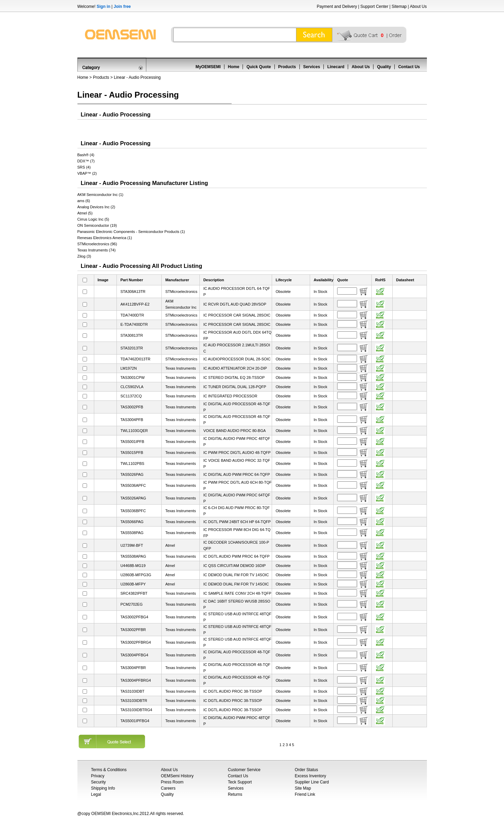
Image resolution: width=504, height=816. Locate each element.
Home (233, 67)
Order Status (306, 770)
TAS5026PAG (132, 474)
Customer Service (244, 770)
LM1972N (128, 368)
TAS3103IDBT (132, 691)
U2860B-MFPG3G (136, 575)
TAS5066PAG (132, 522)
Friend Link (305, 794)
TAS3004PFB (132, 420)
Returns (235, 794)
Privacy (98, 776)
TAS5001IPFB (132, 442)
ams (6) (84, 201)
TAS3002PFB (132, 407)
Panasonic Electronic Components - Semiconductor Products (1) (131, 232)
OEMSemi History (177, 776)
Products (287, 67)
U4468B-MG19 (133, 566)
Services (312, 67)
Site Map (303, 788)
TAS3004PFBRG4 (136, 680)
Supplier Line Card (312, 782)
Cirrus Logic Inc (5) (93, 219)
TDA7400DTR (132, 315)
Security (99, 782)
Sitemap (399, 7)
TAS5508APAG (133, 556)
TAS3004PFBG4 (134, 655)
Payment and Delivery (337, 7)
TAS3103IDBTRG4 (136, 710)
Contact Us (409, 67)
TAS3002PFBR (133, 630)
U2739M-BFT (132, 545)
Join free (122, 7)
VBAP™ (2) (87, 173)
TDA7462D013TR (135, 359)
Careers (168, 788)
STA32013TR (132, 348)
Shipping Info (103, 788)
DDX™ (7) (86, 161)
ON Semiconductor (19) (97, 225)
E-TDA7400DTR (134, 324)
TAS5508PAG (132, 533)
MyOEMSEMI (208, 67)
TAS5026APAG (133, 498)
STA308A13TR (133, 292)
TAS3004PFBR (133, 668)
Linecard (336, 67)
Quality (384, 67)
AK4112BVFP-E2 (135, 304)
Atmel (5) (85, 213)
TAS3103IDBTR (134, 701)
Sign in (103, 7)
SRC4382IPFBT (134, 593)
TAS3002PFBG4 (134, 617)
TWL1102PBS (132, 463)
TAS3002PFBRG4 (136, 642)
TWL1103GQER (134, 431)
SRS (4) (84, 167)
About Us (418, 7)
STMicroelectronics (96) (97, 244)
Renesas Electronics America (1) (105, 238)
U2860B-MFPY (133, 584)
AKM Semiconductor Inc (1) (101, 195)
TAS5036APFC (133, 485)
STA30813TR (132, 335)
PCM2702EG (131, 604)
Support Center (374, 7)
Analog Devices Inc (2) (96, 207)
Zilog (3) (84, 256)
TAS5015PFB (132, 453)
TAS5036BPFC (133, 511)
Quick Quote (259, 67)
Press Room (172, 782)
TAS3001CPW (132, 378)
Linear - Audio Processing (137, 77)
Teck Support (240, 782)
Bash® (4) (86, 155)
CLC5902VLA (132, 387)
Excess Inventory (310, 776)
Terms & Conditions (109, 770)
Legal (96, 794)
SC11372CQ (131, 396)
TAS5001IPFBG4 (135, 721)
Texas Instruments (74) (97, 250)
